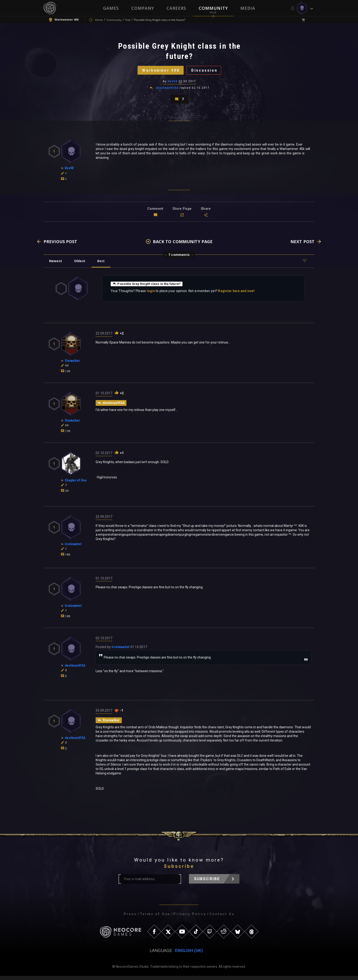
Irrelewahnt (121, 651)
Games (111, 8)
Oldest (81, 265)
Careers (176, 8)
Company (143, 8)
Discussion (206, 72)
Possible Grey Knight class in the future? (147, 288)
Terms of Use (155, 918)
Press (130, 918)
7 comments (179, 259)
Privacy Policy (190, 918)
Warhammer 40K (160, 72)
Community (213, 8)
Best (103, 265)
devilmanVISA (167, 90)
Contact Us (222, 918)
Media (248, 8)
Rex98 (173, 83)
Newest (56, 265)
